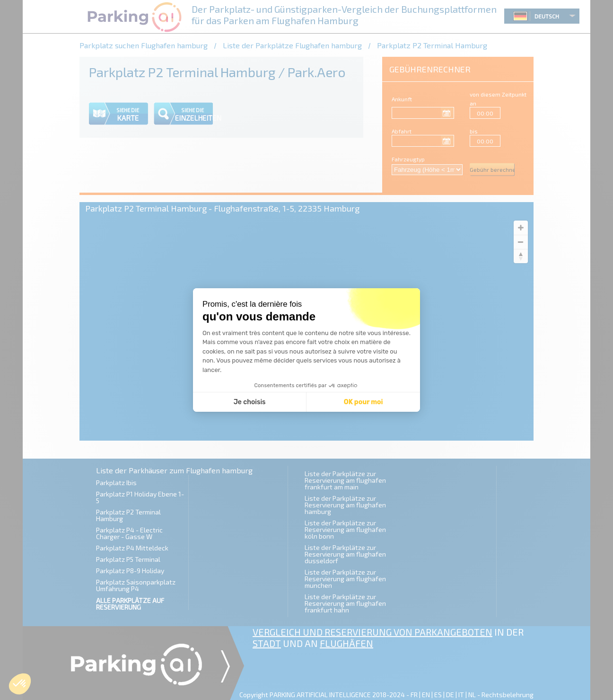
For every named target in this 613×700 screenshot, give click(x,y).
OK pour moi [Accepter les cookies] (363, 402)
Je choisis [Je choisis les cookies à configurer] (250, 402)
